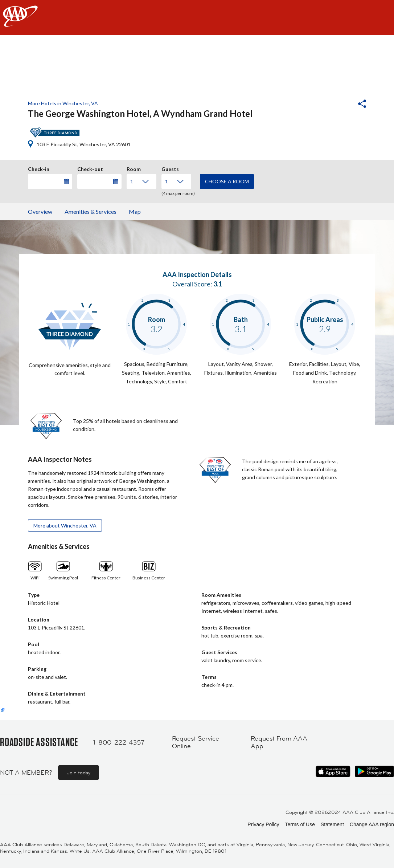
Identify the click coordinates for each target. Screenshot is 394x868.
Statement (332, 824)
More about (65, 525)
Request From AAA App (279, 743)
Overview (40, 211)
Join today (79, 773)
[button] (342, 105)
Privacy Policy (263, 824)
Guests (170, 168)
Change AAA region (372, 824)
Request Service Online (196, 743)
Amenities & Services (91, 211)
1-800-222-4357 (119, 742)
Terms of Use (300, 824)
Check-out (90, 168)
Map (135, 211)
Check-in (39, 168)
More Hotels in (63, 103)
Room (134, 168)
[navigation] (197, 17)
